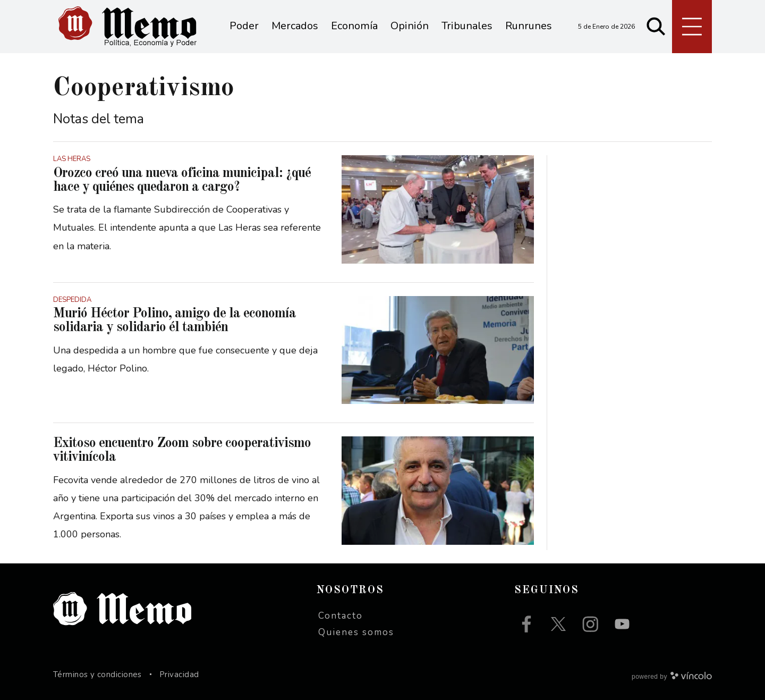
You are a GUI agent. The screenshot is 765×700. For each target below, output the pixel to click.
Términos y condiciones (97, 674)
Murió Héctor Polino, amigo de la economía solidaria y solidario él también (175, 321)
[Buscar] (656, 27)
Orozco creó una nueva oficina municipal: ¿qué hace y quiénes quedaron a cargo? (182, 180)
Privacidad (179, 674)
